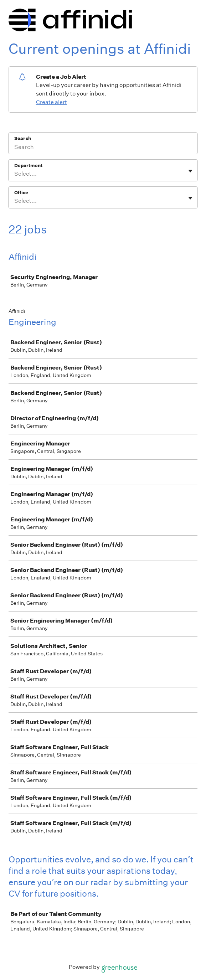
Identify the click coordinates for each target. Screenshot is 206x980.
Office (21, 193)
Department (28, 166)
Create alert (51, 102)
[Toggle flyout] (190, 171)
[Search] (103, 148)
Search (23, 138)
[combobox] (15, 174)
